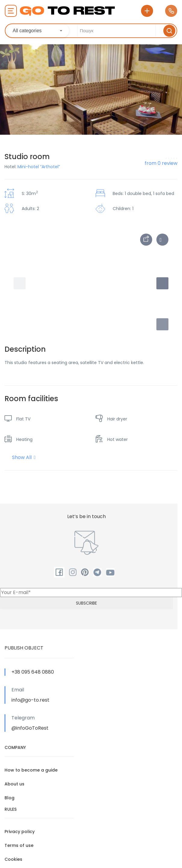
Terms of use (19, 845)
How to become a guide (31, 770)
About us (14, 784)
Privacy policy (20, 832)
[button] (162, 324)
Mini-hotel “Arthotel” (39, 167)
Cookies (13, 859)
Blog (9, 798)
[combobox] (38, 31)
